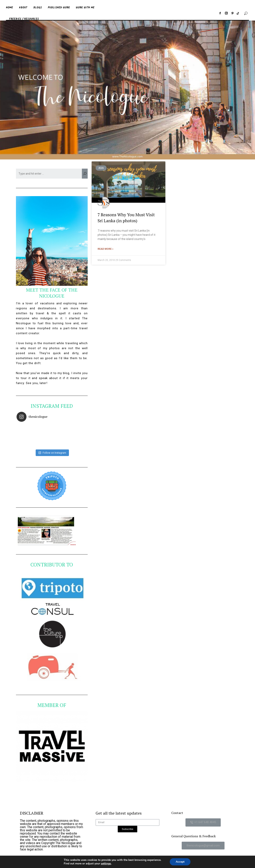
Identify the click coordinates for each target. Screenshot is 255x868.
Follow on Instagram (52, 453)
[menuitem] (9, 7)
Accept (180, 862)
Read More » (105, 249)
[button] (203, 822)
